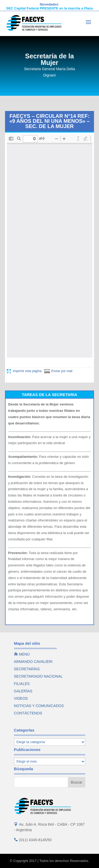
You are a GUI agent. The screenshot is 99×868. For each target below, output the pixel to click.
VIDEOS (21, 698)
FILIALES (22, 684)
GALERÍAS (23, 691)
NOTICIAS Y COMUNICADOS (39, 706)
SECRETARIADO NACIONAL (38, 676)
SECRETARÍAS (27, 669)
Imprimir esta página (24, 371)
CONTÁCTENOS (28, 713)
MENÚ (22, 654)
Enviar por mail (58, 371)
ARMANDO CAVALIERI (33, 662)
